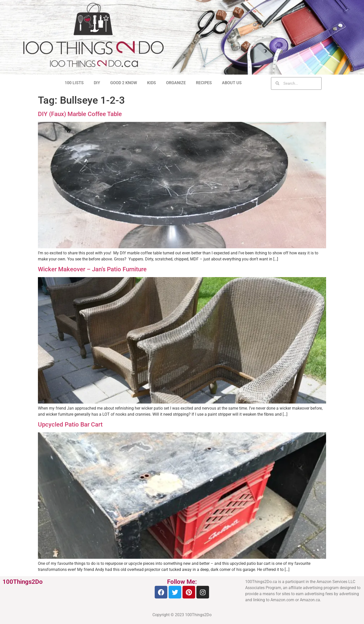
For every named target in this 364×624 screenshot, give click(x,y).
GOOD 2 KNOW (124, 83)
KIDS (152, 83)
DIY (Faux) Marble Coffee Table (80, 114)
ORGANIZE (176, 83)
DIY (97, 83)
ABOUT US (232, 83)
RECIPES (204, 83)
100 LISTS (74, 83)
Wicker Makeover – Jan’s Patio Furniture (92, 269)
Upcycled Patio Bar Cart (70, 425)
